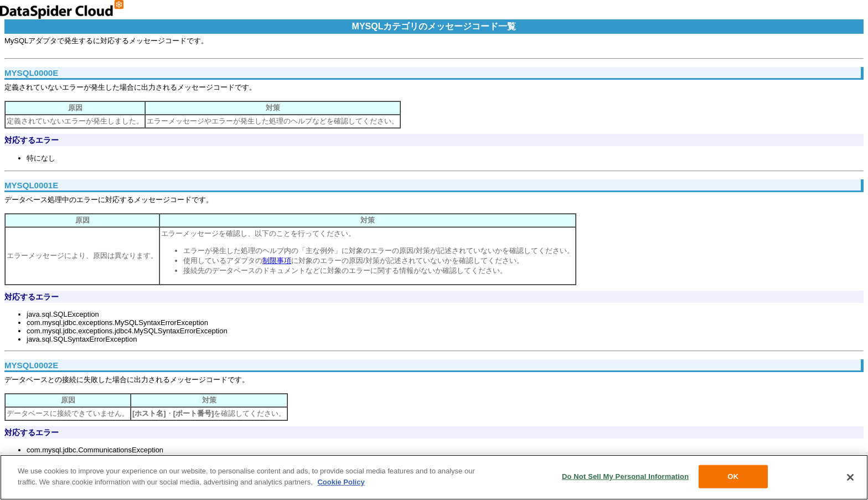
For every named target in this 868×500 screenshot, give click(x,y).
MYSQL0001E (31, 185)
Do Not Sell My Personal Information (625, 478)
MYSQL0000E (31, 73)
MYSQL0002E (31, 365)
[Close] (850, 479)
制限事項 (277, 261)
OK (733, 478)
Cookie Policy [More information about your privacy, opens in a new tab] (341, 483)
